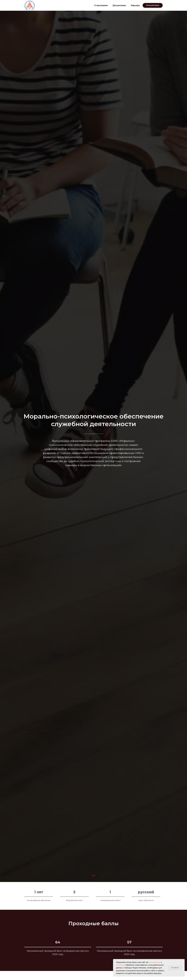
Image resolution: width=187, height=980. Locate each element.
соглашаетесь (155, 962)
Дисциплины (119, 5)
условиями (121, 965)
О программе (101, 5)
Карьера (135, 5)
